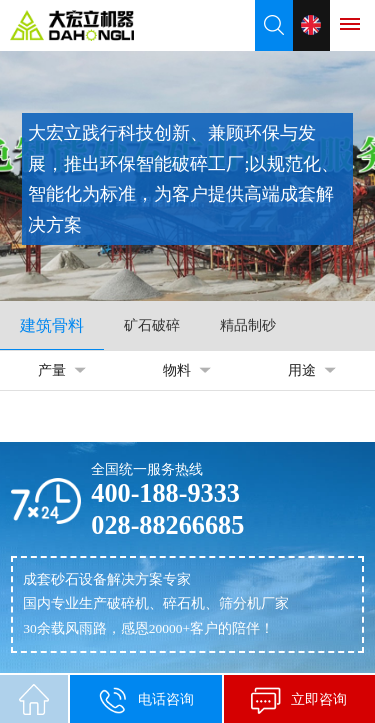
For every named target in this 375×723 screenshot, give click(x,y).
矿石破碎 (152, 325)
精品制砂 (248, 325)
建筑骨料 (52, 325)
